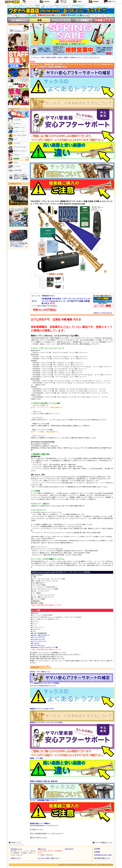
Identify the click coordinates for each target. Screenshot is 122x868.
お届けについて (16, 858)
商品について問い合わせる (103, 313)
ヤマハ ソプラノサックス (92, 57)
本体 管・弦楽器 (63, 57)
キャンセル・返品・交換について (49, 858)
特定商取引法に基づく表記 (103, 855)
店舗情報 (97, 852)
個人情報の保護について (102, 858)
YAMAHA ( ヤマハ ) (76, 57)
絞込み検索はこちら (20, 31)
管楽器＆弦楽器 (51, 57)
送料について (42, 849)
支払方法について (16, 849)
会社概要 (97, 849)
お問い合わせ (69, 849)
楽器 (43, 57)
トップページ (35, 57)
